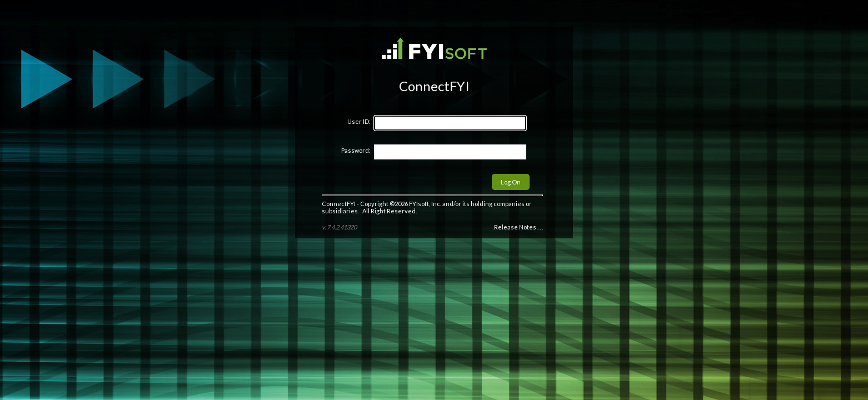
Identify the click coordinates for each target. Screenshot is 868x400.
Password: (356, 150)
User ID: (359, 121)
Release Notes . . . (518, 227)
